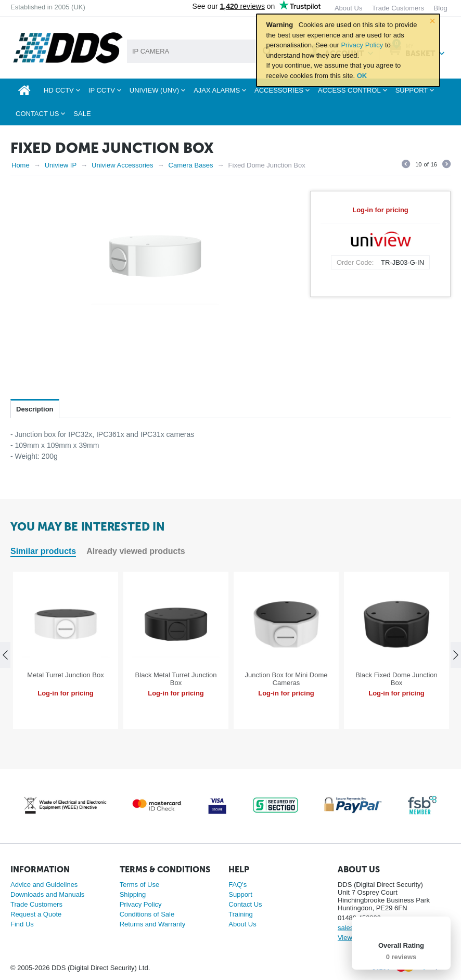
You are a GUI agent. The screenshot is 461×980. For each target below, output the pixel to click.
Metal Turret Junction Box (65, 675)
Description (35, 409)
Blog (441, 8)
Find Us (22, 924)
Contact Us (245, 904)
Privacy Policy (362, 45)
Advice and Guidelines (44, 885)
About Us (242, 924)
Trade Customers (36, 904)
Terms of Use (140, 885)
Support (240, 894)
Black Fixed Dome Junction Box (396, 679)
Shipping (133, 894)
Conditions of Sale (147, 914)
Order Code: (355, 262)
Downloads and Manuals (47, 894)
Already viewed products (136, 551)
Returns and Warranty (153, 924)
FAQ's (238, 885)
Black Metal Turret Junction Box (176, 679)
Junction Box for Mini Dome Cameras (286, 679)
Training (240, 914)
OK (362, 76)
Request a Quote (36, 914)
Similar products (43, 551)
